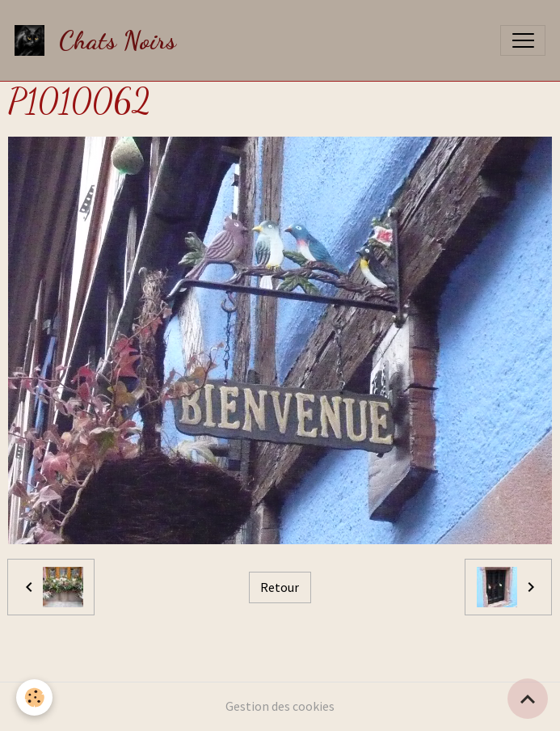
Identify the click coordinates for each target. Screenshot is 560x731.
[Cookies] (34, 697)
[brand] (99, 40)
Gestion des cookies (280, 706)
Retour (280, 587)
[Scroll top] (528, 699)
